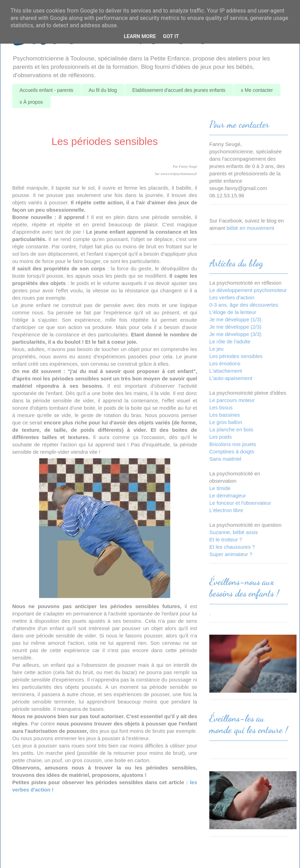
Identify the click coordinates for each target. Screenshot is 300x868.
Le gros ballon (226, 422)
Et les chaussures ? (232, 547)
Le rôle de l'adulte (230, 341)
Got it (171, 36)
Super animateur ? (231, 554)
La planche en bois (231, 429)
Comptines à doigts (232, 451)
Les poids (220, 437)
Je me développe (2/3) (235, 327)
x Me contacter (257, 90)
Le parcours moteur (232, 400)
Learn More (140, 36)
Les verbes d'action (232, 297)
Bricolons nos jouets (233, 444)
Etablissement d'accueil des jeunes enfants (179, 90)
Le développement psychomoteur (248, 290)
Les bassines (225, 415)
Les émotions (225, 363)
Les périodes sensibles (236, 356)
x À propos (31, 102)
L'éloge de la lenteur (233, 312)
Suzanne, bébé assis (234, 532)
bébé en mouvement (250, 228)
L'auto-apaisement (231, 378)
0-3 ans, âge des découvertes (244, 305)
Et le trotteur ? (226, 539)
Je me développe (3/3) (235, 334)
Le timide (220, 488)
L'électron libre (226, 510)
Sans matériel (225, 459)
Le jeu (216, 349)
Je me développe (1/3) (235, 319)
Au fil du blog (103, 90)
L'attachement (226, 371)
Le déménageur (228, 495)
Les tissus (221, 407)
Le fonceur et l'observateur (240, 503)
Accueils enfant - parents (46, 90)
